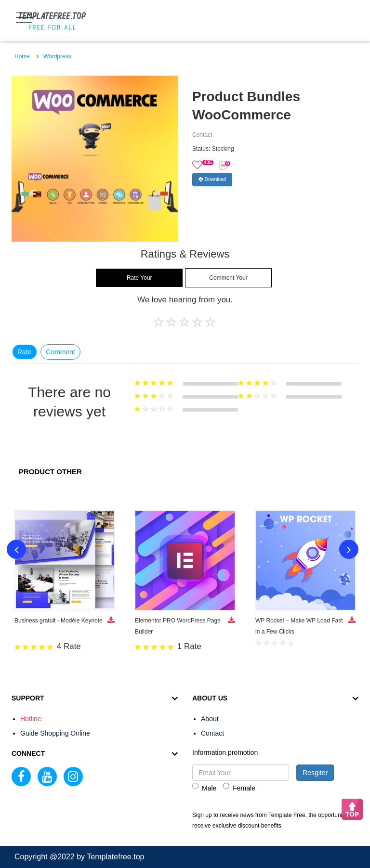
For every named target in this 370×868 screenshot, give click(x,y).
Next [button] (349, 549)
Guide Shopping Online (55, 733)
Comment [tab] (60, 352)
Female (239, 787)
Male (204, 787)
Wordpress (57, 56)
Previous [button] (16, 549)
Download (212, 179)
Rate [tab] (25, 352)
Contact (212, 733)
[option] (95, 159)
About (210, 719)
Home (22, 56)
